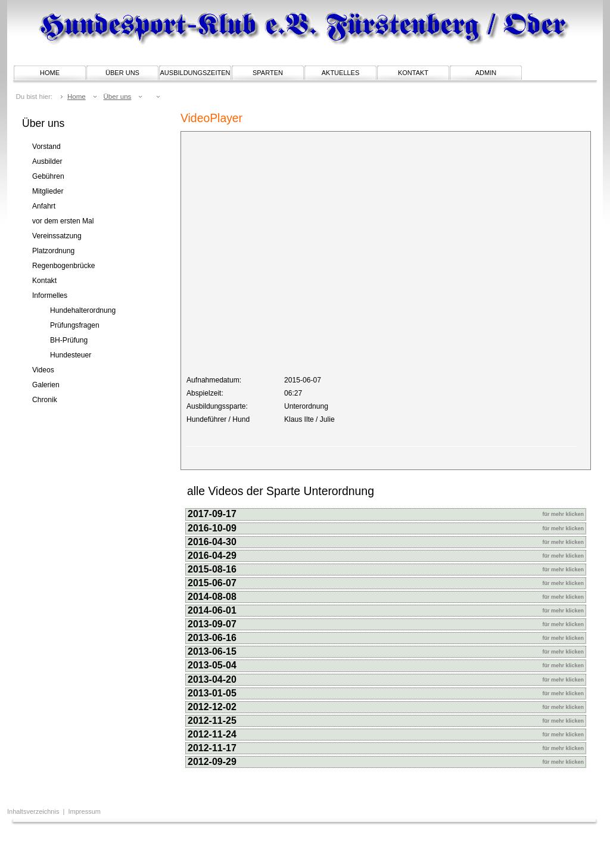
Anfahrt (44, 206)
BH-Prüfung (69, 340)
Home (50, 73)
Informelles (50, 295)
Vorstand (46, 147)
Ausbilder (47, 161)
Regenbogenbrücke (64, 266)
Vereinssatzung (57, 236)
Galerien (46, 385)
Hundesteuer (71, 355)
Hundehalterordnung (83, 310)
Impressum (85, 811)
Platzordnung (53, 251)
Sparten (268, 73)
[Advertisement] (158, 847)
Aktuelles (341, 73)
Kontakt (413, 73)
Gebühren (48, 176)
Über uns (122, 73)
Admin (486, 73)
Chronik (45, 400)
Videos (43, 370)
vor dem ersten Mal (63, 221)
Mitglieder (48, 191)
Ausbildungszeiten (195, 73)
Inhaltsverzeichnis (34, 811)
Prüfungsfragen (75, 325)
